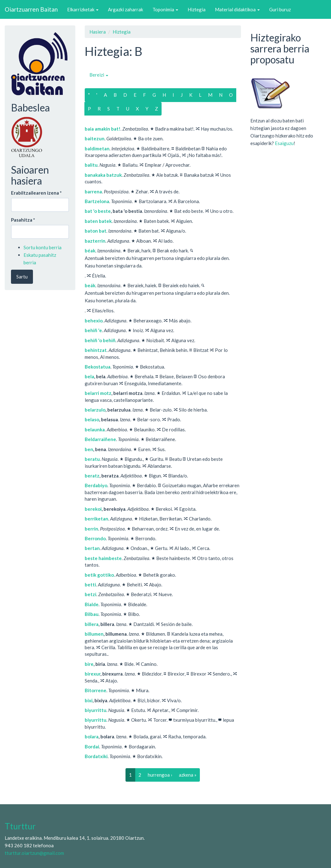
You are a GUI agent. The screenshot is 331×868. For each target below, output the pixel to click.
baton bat (96, 231)
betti (90, 585)
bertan (92, 548)
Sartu (22, 277)
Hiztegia (197, 9)
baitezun (95, 138)
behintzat (96, 350)
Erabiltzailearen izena (36, 193)
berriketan (96, 519)
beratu (92, 459)
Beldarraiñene (100, 439)
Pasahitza (23, 220)
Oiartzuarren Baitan (31, 9)
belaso (92, 419)
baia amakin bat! (103, 129)
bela (89, 376)
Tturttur (20, 826)
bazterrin (95, 241)
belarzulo (95, 410)
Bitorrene (96, 690)
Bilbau (92, 614)
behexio (94, 321)
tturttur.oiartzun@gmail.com (34, 853)
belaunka (95, 429)
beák (90, 285)
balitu (91, 165)
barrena (93, 191)
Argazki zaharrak (125, 9)
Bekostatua (98, 367)
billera (92, 624)
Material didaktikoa (237, 9)
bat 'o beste (98, 211)
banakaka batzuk (103, 175)
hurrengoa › (160, 775)
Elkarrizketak (83, 9)
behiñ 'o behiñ (100, 340)
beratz (92, 476)
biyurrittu (96, 710)
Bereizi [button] (99, 75)
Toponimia (165, 9)
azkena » (188, 775)
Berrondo (95, 538)
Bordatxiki (96, 756)
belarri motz (98, 393)
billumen (94, 634)
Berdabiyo (96, 485)
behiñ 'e (93, 330)
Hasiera (98, 32)
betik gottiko (99, 575)
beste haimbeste (103, 558)
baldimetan (97, 148)
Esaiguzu (284, 143)
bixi (89, 700)
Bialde (92, 604)
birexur (93, 674)
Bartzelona (97, 201)
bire (89, 664)
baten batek (98, 221)
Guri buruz (280, 9)
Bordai (92, 747)
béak (90, 251)
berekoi (93, 509)
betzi (91, 594)
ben (89, 449)
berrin (91, 529)
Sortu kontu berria (43, 247)
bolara (92, 736)
